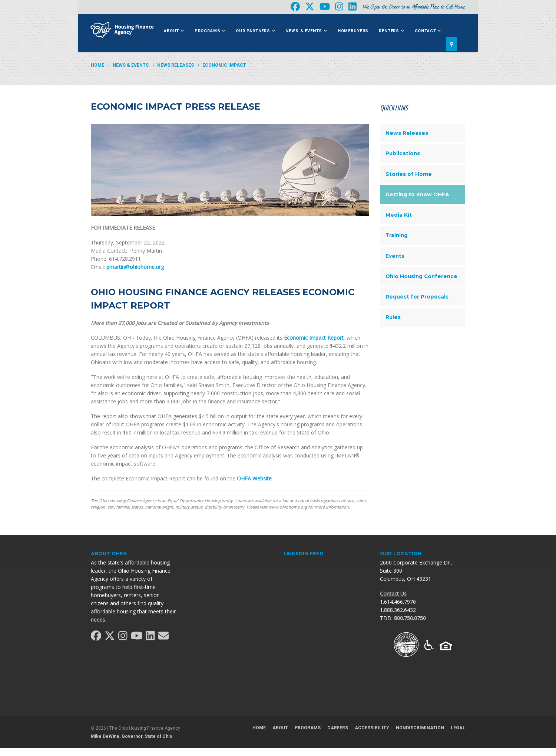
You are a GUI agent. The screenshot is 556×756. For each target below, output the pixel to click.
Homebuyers (353, 31)
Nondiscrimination (420, 728)
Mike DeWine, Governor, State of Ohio (132, 736)
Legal (458, 728)
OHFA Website (254, 478)
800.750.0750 (410, 618)
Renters (391, 31)
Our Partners (256, 31)
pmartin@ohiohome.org (135, 267)
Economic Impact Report (314, 338)
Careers (338, 728)
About (174, 31)
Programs (210, 31)
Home (97, 65)
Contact (428, 31)
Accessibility (372, 728)
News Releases (176, 65)
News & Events (306, 31)
